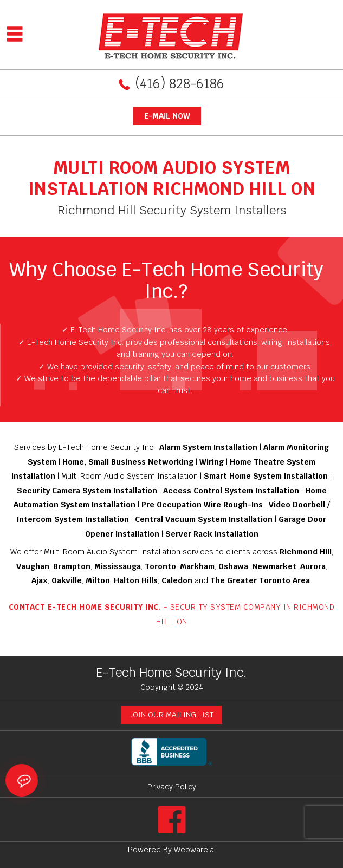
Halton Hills (136, 580)
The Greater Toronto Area (260, 580)
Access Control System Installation (231, 491)
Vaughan (33, 566)
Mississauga (118, 566)
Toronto (160, 566)
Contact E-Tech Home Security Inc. (85, 607)
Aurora (313, 566)
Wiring (213, 462)
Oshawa (233, 566)
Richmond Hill (306, 552)
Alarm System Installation (208, 447)
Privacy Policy (172, 787)
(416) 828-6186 (180, 84)
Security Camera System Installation (87, 491)
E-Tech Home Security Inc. (171, 673)
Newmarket (274, 566)
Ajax (40, 580)
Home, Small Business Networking (128, 462)
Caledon (177, 580)
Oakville (67, 580)
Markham (197, 566)
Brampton (72, 566)
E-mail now (167, 116)
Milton (98, 580)
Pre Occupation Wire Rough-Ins (202, 505)
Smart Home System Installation (266, 476)
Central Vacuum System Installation (204, 519)
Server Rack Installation (212, 534)
